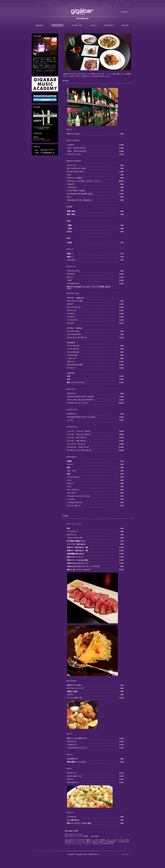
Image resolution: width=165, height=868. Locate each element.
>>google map (37, 133)
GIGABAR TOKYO (82, 12)
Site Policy (125, 854)
